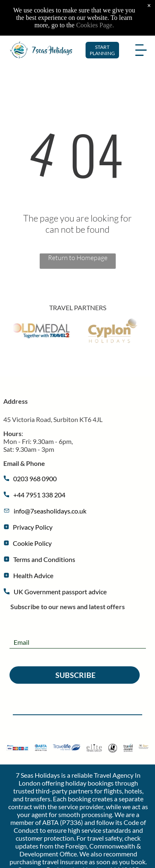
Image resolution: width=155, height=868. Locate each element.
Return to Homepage (78, 258)
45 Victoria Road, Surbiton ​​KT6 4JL (53, 419)
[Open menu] (141, 35)
